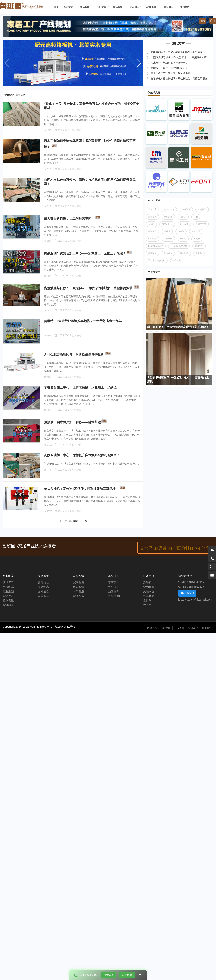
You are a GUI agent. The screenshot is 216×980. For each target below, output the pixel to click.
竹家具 (183, 217)
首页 (56, 7)
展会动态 (43, 587)
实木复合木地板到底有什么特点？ (169, 63)
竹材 (196, 217)
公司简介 (193, 628)
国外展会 (43, 591)
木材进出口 (167, 224)
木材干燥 (168, 239)
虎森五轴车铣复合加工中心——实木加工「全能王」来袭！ (85, 253)
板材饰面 (196, 231)
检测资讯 (8, 601)
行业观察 (8, 591)
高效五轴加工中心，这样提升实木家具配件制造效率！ (82, 455)
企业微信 (127, 975)
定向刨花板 (169, 209)
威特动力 (152, 209)
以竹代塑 (152, 239)
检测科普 (8, 605)
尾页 (76, 521)
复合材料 (185, 7)
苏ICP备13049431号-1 (61, 627)
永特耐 (147, 601)
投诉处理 (166, 628)
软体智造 (118, 7)
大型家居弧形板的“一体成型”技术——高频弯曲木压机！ (181, 57)
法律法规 (152, 628)
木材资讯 (186, 209)
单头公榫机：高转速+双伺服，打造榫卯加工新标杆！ (81, 489)
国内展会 (43, 596)
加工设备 (184, 224)
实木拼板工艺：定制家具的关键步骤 (170, 73)
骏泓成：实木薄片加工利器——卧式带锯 (72, 422)
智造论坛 (43, 582)
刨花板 (199, 253)
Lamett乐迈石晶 (156, 246)
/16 (70, 521)
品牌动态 (8, 587)
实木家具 (184, 253)
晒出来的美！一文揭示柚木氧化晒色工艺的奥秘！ (178, 52)
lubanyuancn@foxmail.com (195, 600)
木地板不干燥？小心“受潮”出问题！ (170, 68)
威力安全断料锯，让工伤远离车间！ (69, 219)
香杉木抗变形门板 (157, 261)
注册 (213, 21)
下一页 (83, 521)
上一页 (63, 521)
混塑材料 (114, 591)
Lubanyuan (30, 627)
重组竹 (183, 239)
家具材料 (199, 246)
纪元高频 (168, 253)
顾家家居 (168, 217)
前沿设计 (8, 596)
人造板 (151, 224)
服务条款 (179, 628)
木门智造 (101, 7)
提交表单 (109, 975)
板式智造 (85, 7)
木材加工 (135, 7)
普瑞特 (167, 231)
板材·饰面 (151, 7)
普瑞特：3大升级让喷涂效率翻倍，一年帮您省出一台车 (83, 321)
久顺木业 (149, 591)
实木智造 (68, 7)
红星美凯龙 (201, 224)
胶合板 (197, 239)
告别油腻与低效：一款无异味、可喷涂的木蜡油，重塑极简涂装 (88, 288)
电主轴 (181, 231)
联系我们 (207, 628)
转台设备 (177, 261)
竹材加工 (168, 7)
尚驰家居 (152, 253)
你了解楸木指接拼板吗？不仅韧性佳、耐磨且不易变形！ (181, 78)
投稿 (52, 21)
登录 (202, 21)
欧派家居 (152, 231)
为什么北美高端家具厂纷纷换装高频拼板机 (74, 354)
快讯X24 (8, 582)
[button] (139, 63)
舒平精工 (152, 217)
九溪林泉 (149, 596)
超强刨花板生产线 (179, 246)
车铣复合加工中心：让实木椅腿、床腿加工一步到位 (80, 387)
